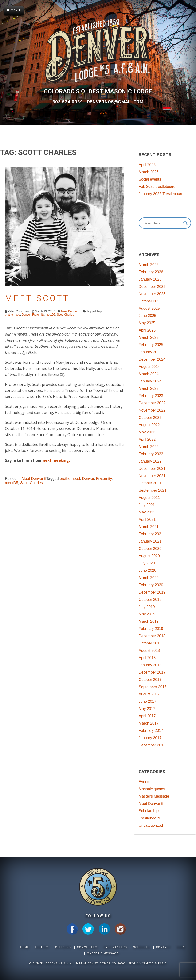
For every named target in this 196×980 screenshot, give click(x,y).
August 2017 (149, 694)
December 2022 (152, 403)
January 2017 (150, 738)
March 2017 (149, 723)
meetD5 (51, 315)
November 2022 (152, 410)
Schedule (141, 947)
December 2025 (152, 287)
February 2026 (151, 272)
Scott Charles (65, 315)
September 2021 (153, 490)
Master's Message (154, 796)
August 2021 (149, 498)
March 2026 (149, 172)
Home (25, 947)
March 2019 (149, 621)
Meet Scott (37, 298)
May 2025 (147, 323)
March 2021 (149, 527)
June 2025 (147, 316)
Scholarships (149, 811)
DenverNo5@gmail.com (115, 102)
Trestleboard (149, 818)
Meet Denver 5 (70, 311)
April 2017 (147, 716)
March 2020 (149, 578)
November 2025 (152, 294)
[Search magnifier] (185, 223)
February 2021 (151, 534)
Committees (87, 947)
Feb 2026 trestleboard (157, 187)
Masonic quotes (152, 789)
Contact (163, 947)
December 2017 (152, 672)
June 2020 (147, 570)
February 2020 (151, 585)
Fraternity (38, 315)
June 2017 (147, 701)
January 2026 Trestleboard (161, 194)
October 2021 (150, 483)
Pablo (162, 963)
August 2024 (149, 367)
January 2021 (150, 541)
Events (144, 782)
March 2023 (149, 388)
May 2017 (147, 709)
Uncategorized (151, 825)
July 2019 (147, 607)
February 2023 (151, 396)
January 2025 (150, 352)
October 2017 (150, 680)
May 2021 (147, 512)
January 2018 (150, 665)
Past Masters (115, 947)
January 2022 (150, 461)
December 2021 (152, 469)
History (42, 947)
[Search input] (163, 223)
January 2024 (150, 381)
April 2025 (147, 330)
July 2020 (147, 563)
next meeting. (56, 460)
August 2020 (149, 556)
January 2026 (150, 279)
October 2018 (150, 643)
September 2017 (153, 687)
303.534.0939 (68, 102)
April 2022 (147, 439)
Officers (63, 947)
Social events (150, 179)
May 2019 (147, 614)
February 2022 (151, 454)
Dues (181, 947)
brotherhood (13, 315)
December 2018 (152, 636)
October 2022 (150, 418)
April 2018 (147, 658)
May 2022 (147, 432)
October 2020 (150, 549)
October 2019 (150, 600)
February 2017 (151, 731)
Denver (26, 315)
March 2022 (149, 447)
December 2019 (152, 592)
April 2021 (147, 519)
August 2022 (149, 425)
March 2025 (149, 338)
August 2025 (149, 308)
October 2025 (150, 301)
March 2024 (149, 374)
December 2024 (152, 359)
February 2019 (151, 629)
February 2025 (151, 345)
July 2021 (147, 505)
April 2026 (147, 165)
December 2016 (152, 745)
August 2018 (149, 650)
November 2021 (152, 476)
